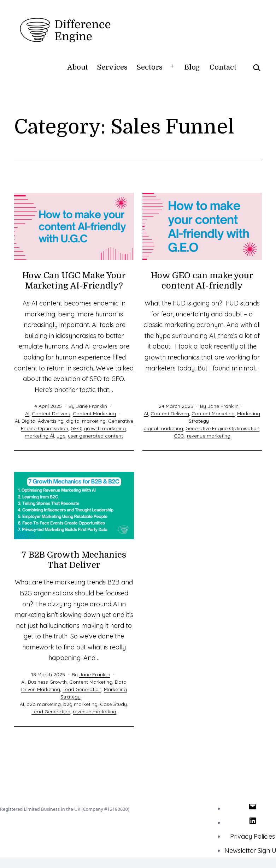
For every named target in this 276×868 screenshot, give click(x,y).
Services (112, 67)
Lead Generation (82, 689)
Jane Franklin (92, 406)
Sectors (150, 67)
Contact (223, 67)
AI (27, 414)
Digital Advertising (43, 421)
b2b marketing (44, 704)
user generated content (95, 436)
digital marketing (86, 421)
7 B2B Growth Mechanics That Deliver (74, 560)
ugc (61, 436)
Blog (192, 67)
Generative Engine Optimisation (222, 428)
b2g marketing (80, 704)
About (78, 67)
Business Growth (47, 682)
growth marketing (105, 428)
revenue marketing (209, 436)
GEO (76, 428)
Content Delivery (51, 414)
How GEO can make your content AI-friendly (202, 281)
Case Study (113, 704)
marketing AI (39, 436)
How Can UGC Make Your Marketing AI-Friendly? (74, 281)
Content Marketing (94, 414)
